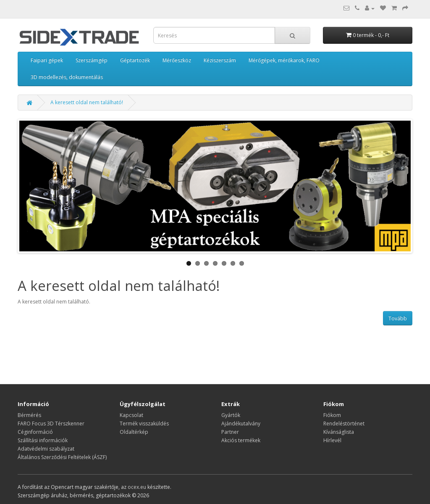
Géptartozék (135, 60)
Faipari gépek (47, 60)
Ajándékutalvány (241, 424)
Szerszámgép (92, 60)
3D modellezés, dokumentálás (67, 77)
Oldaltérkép (134, 432)
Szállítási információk (43, 440)
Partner (230, 432)
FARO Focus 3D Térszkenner (51, 424)
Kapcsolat (131, 415)
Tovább (398, 318)
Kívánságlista (339, 432)
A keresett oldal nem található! (87, 102)
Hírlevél (332, 440)
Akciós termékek (241, 440)
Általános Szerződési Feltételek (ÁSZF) (62, 457)
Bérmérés (29, 415)
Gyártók (231, 415)
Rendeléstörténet (344, 424)
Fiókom (332, 415)
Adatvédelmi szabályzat (46, 449)
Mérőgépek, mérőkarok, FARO (284, 60)
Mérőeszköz (177, 60)
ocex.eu (137, 487)
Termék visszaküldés (144, 424)
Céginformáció (35, 432)
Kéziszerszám (220, 60)
